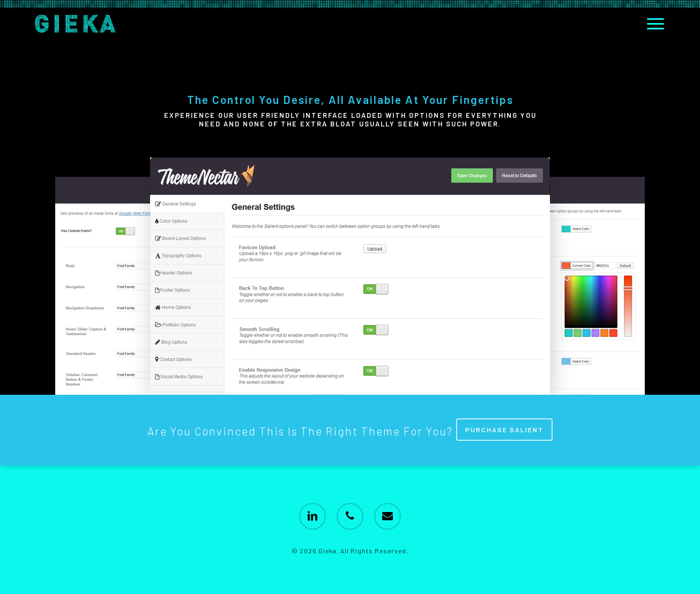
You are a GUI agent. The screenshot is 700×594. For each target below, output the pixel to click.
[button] (656, 24)
